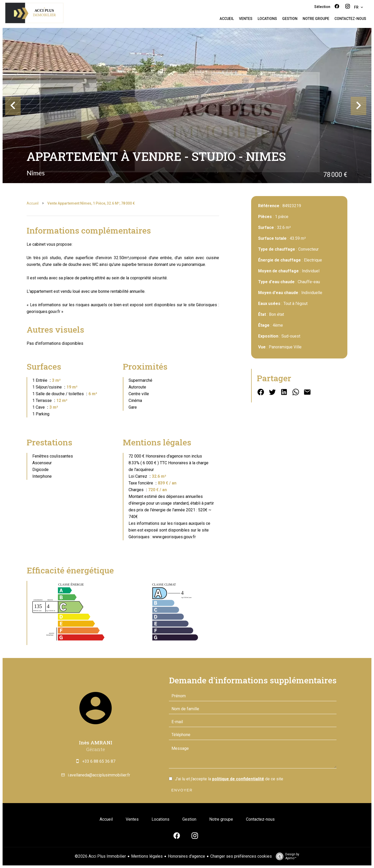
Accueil (33, 203)
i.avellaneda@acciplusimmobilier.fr (99, 775)
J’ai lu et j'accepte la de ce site (229, 779)
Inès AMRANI (96, 742)
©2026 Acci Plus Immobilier (100, 856)
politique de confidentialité (238, 779)
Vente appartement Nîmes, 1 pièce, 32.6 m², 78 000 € (91, 203)
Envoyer (182, 790)
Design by (286, 856)
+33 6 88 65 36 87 (99, 761)
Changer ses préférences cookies (241, 856)
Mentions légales (147, 856)
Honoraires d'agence (186, 856)
